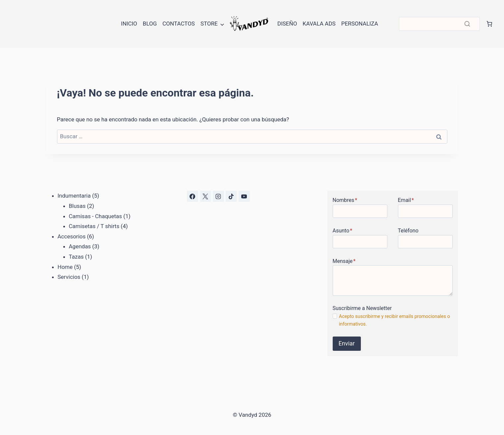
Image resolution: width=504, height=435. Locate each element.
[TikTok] (231, 196)
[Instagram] (218, 196)
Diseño (287, 24)
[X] (205, 196)
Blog (150, 24)
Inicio (129, 24)
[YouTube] (244, 196)
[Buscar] (439, 24)
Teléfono (408, 231)
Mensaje (344, 261)
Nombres (345, 200)
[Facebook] (193, 196)
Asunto (342, 231)
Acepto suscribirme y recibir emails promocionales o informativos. (394, 320)
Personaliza (360, 24)
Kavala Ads (319, 24)
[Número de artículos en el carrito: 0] (489, 24)
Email (406, 200)
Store (209, 24)
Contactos (179, 24)
